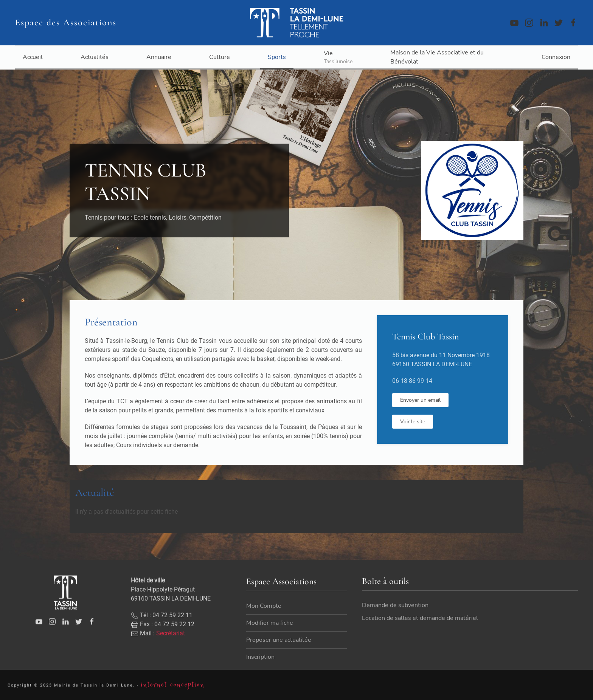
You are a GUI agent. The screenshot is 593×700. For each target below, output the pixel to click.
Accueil (33, 57)
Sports (277, 57)
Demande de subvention (395, 613)
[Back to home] (296, 23)
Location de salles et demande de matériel (420, 626)
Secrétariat (171, 652)
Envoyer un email (420, 400)
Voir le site (413, 422)
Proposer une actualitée (279, 659)
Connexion (556, 57)
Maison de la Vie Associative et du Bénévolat (437, 57)
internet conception (173, 688)
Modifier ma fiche (270, 642)
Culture (220, 57)
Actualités (95, 57)
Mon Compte (264, 625)
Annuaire (159, 57)
